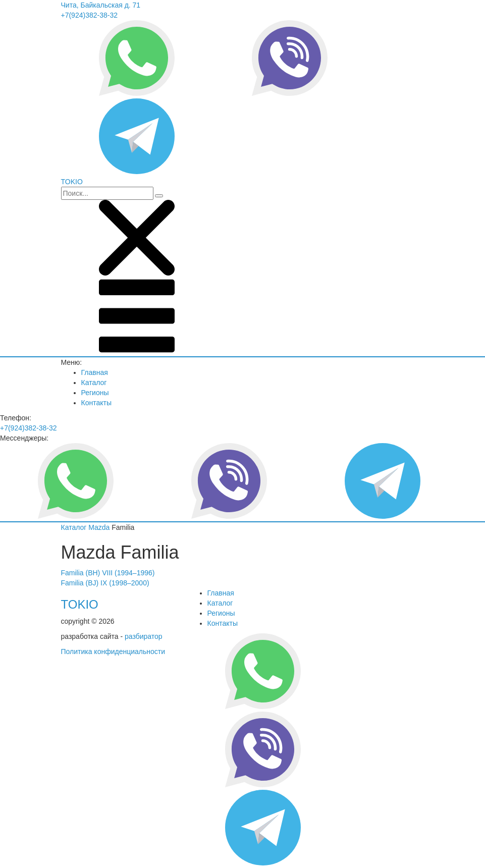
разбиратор (144, 636)
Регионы (95, 393)
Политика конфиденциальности (113, 652)
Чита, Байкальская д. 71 (101, 5)
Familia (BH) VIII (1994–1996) (108, 573)
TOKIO (80, 604)
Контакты (96, 403)
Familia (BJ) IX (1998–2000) (105, 583)
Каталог (94, 383)
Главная (95, 372)
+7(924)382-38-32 (89, 15)
